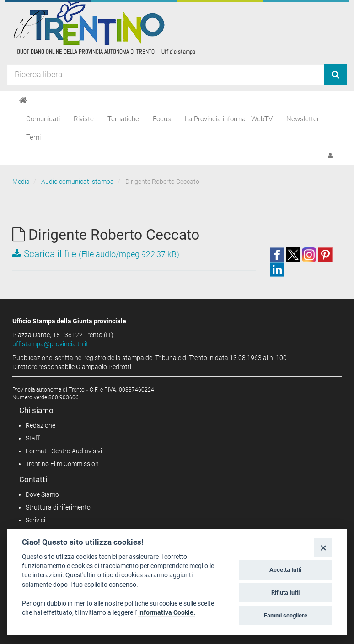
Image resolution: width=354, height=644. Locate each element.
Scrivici (35, 520)
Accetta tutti (285, 570)
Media (21, 182)
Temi (33, 137)
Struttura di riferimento (58, 507)
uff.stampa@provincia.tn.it (50, 344)
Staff (33, 438)
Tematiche (123, 119)
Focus (162, 119)
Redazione (40, 425)
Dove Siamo (42, 494)
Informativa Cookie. (167, 612)
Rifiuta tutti (285, 593)
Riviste (84, 119)
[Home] (23, 101)
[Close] (323, 547)
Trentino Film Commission (62, 464)
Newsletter (303, 119)
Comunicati (43, 119)
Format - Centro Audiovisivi (64, 451)
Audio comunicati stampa (78, 182)
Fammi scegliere (286, 615)
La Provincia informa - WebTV (229, 119)
